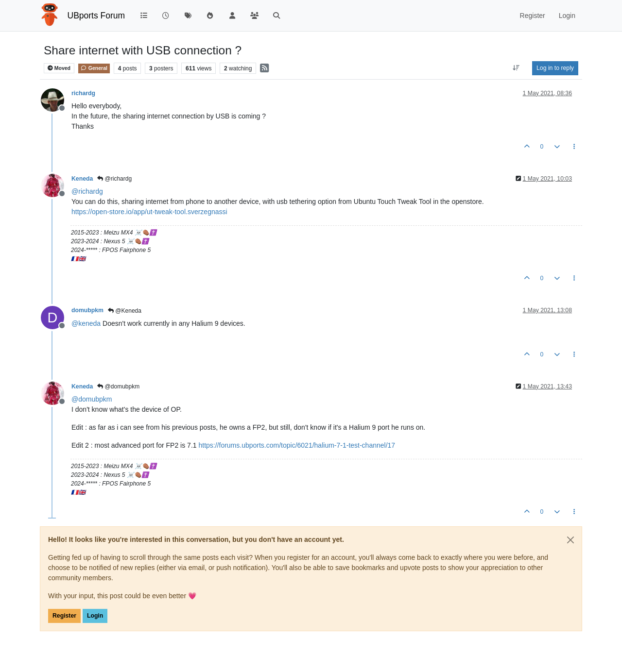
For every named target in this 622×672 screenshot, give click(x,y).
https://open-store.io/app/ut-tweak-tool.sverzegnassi (149, 212)
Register (64, 616)
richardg (83, 93)
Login (95, 616)
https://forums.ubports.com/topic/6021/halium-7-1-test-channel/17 (297, 445)
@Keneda (125, 311)
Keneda (82, 179)
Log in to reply (555, 68)
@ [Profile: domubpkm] (92, 399)
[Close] (570, 540)
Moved (59, 68)
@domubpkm (118, 386)
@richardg (114, 179)
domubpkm (87, 310)
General (94, 68)
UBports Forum (96, 16)
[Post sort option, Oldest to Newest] (516, 68)
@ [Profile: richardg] (87, 191)
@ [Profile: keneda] (86, 323)
